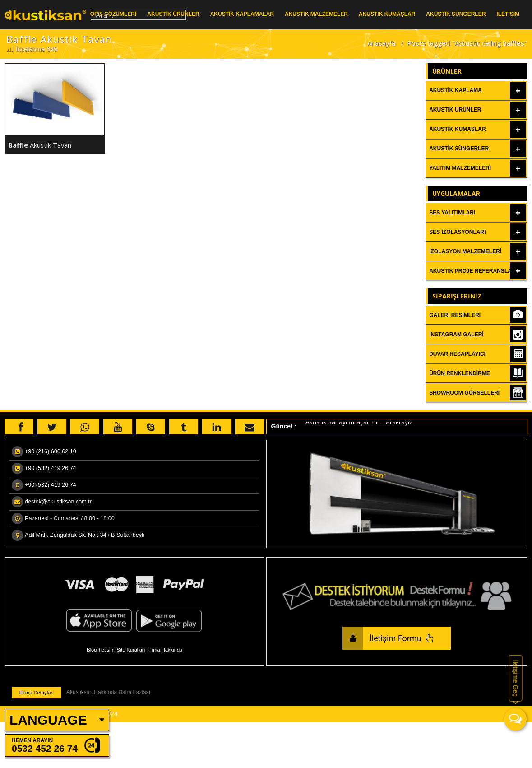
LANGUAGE (48, 720)
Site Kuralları (131, 650)
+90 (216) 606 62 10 (51, 451)
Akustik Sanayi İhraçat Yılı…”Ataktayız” (360, 423)
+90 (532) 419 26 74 (51, 468)
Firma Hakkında (165, 650)
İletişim (106, 650)
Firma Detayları (37, 693)
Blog (92, 650)
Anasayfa (381, 43)
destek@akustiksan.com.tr (58, 502)
